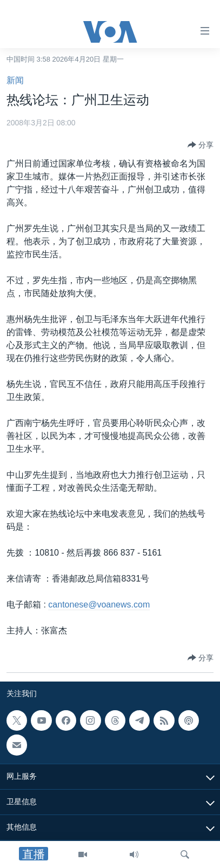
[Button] (201, 145)
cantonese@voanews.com (99, 605)
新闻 (15, 80)
